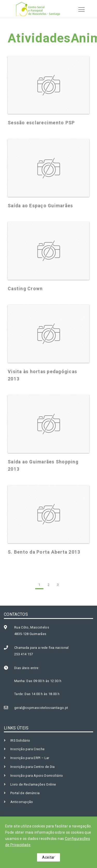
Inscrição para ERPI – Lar (30, 758)
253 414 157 (24, 654)
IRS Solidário (20, 740)
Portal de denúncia (25, 793)
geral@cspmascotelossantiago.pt (41, 708)
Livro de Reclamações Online (33, 784)
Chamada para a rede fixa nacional (42, 648)
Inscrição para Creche (27, 749)
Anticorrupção (22, 802)
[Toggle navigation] (80, 9)
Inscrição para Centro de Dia (33, 767)
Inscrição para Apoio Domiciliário (37, 776)
